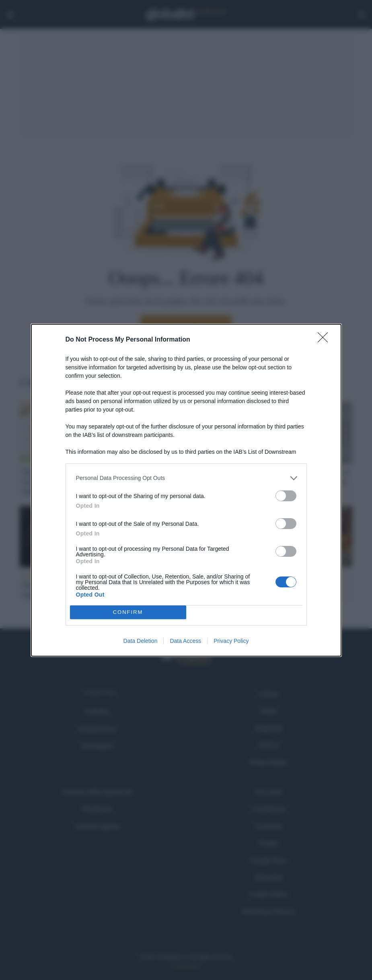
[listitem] (186, 478)
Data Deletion (141, 641)
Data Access (185, 641)
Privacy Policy (231, 641)
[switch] (286, 496)
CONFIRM (128, 612)
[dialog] (186, 490)
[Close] (325, 340)
